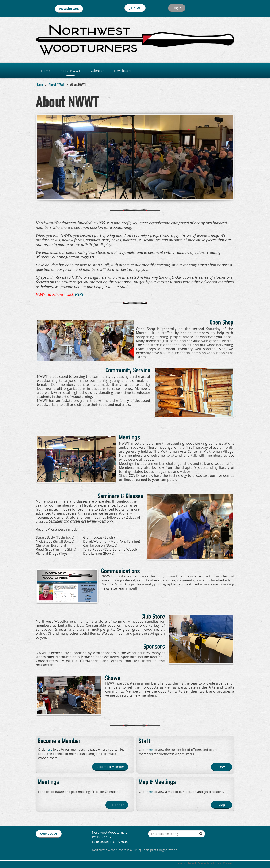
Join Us (135, 8)
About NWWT (57, 84)
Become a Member (110, 767)
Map (222, 805)
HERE (79, 294)
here (150, 792)
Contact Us (49, 833)
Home (39, 84)
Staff (222, 767)
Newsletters (69, 9)
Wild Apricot (199, 863)
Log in (177, 8)
